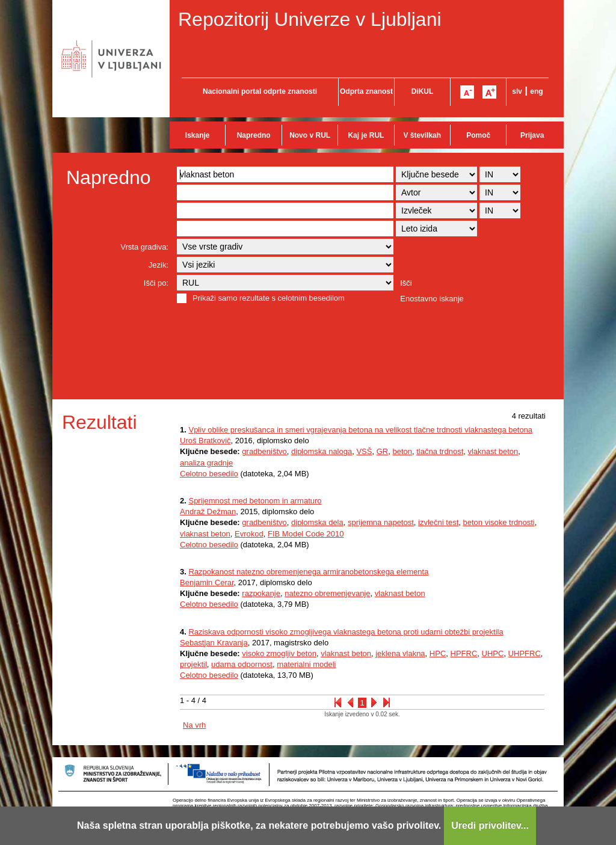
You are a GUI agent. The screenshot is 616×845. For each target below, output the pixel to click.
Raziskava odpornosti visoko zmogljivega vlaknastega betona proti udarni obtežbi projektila (346, 632)
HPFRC (464, 653)
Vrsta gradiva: (144, 247)
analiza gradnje (206, 463)
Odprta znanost (366, 91)
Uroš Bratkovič (205, 441)
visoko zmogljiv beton (279, 653)
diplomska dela (317, 522)
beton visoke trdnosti (498, 522)
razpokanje (261, 593)
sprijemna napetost (381, 522)
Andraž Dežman (208, 512)
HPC (438, 653)
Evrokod (249, 534)
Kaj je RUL (366, 135)
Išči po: (156, 283)
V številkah (422, 135)
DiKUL (423, 91)
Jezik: (159, 265)
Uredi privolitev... (490, 825)
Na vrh (194, 725)
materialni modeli (306, 664)
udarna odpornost (242, 664)
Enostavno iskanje (432, 299)
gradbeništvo (264, 451)
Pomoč (478, 135)
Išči (406, 283)
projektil (193, 664)
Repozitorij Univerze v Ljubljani (310, 19)
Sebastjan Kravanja (214, 643)
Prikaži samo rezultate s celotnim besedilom (269, 298)
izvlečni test (438, 522)
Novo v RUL (310, 135)
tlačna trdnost (440, 451)
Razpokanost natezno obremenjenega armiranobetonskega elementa (308, 572)
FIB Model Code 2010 (306, 534)
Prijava (532, 135)
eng (536, 91)
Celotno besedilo (209, 474)
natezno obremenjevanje (327, 593)
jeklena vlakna (400, 653)
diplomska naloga (322, 451)
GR (383, 451)
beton (402, 451)
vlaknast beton (493, 451)
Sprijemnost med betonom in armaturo (255, 501)
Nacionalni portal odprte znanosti (260, 91)
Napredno (254, 135)
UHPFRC (525, 653)
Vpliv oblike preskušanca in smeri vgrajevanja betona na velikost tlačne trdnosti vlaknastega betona (360, 430)
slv (517, 91)
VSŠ (364, 451)
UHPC (493, 653)
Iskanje (198, 135)
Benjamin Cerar (207, 582)
